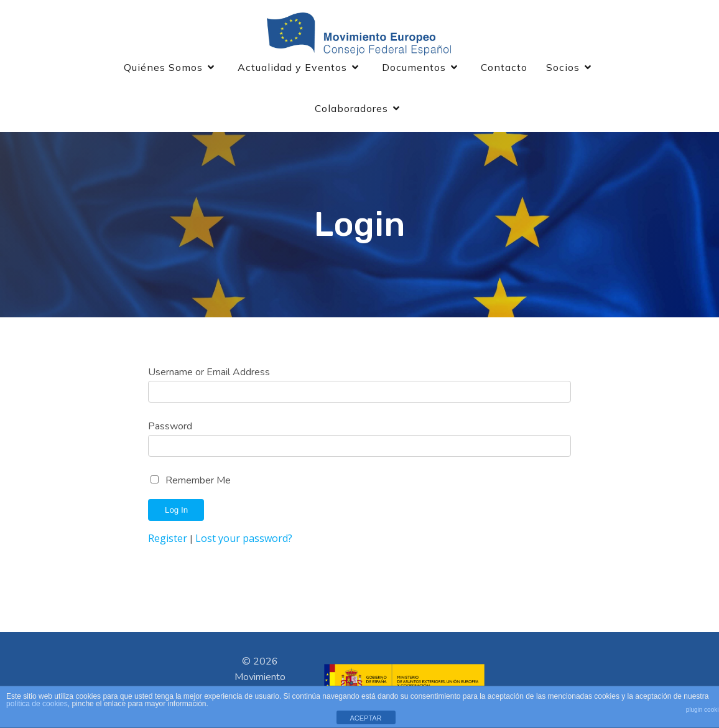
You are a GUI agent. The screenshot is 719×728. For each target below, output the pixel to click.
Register (168, 538)
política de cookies (37, 704)
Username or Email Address (209, 372)
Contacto (504, 67)
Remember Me (198, 480)
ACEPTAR (365, 718)
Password (170, 426)
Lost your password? (244, 538)
